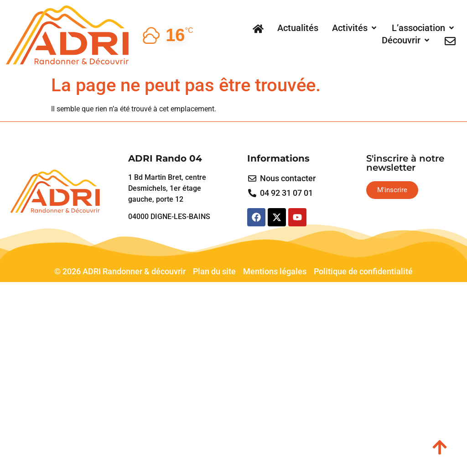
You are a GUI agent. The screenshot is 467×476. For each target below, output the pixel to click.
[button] (355, 28)
